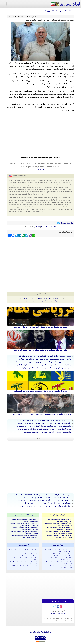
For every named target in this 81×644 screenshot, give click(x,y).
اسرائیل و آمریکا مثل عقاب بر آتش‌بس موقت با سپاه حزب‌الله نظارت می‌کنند (44, 497)
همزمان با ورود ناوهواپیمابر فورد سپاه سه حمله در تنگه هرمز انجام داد (46, 368)
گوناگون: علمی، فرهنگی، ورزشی (23, 515)
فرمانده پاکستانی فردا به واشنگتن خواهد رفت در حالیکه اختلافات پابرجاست (44, 500)
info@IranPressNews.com (58, 614)
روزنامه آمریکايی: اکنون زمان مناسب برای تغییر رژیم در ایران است (37, 301)
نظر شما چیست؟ (67, 223)
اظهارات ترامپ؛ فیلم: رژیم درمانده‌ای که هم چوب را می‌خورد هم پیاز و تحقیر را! (43, 423)
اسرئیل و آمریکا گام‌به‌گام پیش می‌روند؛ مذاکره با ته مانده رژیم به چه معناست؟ (43, 494)
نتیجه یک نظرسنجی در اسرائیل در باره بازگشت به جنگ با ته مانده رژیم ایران (45, 429)
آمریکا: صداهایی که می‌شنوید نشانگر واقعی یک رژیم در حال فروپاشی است (40, 327)
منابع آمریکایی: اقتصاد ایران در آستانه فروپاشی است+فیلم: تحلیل (48, 503)
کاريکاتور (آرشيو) (23, 545)
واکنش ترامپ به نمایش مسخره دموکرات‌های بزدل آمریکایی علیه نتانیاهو (45, 359)
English (38, 227)
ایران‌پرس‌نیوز (66, 4)
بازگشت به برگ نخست (41, 632)
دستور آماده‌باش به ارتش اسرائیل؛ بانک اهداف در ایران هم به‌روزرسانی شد (45, 356)
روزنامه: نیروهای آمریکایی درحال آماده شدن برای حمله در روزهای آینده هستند (43, 362)
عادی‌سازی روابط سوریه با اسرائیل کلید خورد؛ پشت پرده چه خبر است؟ (37, 298)
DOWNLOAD (40, 169)
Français (43, 227)
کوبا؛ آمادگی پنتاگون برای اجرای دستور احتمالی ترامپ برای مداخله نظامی (45, 506)
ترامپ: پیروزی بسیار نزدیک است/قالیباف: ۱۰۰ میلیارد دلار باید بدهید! (47, 432)
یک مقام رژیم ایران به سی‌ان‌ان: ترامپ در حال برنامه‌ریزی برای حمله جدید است (43, 420)
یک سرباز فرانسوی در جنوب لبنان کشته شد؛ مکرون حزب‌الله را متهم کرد (41, 391)
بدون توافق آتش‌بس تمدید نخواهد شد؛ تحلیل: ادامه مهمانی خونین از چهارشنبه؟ (41, 414)
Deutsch (48, 227)
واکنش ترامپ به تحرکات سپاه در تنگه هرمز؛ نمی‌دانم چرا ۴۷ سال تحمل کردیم (43, 365)
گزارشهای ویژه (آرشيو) (58, 515)
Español (54, 227)
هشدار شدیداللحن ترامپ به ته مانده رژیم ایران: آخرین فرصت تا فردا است (40, 350)
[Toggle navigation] (4, 4)
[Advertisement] (40, 252)
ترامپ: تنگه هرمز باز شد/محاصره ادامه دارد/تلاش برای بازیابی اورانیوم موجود (43, 426)
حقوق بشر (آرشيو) (58, 545)
